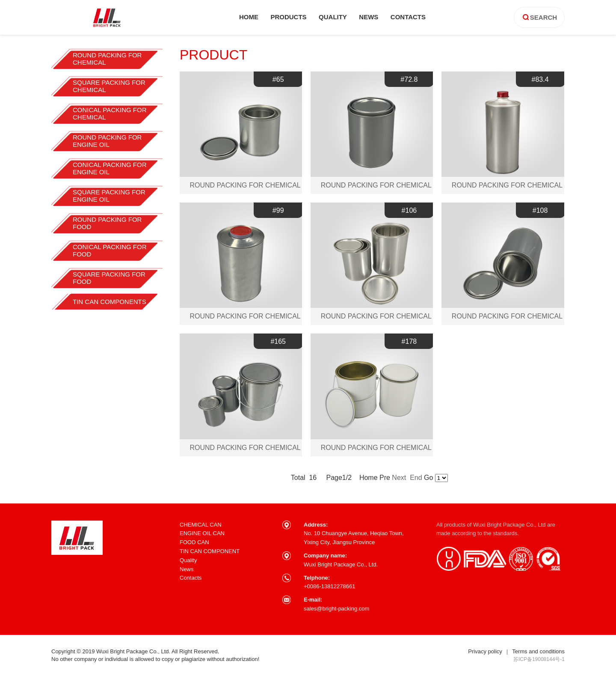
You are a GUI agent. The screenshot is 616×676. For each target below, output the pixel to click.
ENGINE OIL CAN (202, 533)
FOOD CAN (194, 542)
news (369, 17)
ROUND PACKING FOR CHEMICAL (107, 59)
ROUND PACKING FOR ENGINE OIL (107, 141)
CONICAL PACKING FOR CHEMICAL (110, 113)
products (288, 17)
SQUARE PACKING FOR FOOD (109, 278)
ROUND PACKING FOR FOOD (107, 223)
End (416, 478)
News (187, 569)
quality (333, 17)
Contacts (191, 578)
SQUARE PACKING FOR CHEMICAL (109, 86)
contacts (408, 17)
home (249, 17)
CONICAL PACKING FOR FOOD (110, 250)
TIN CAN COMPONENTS (110, 302)
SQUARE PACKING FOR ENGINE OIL (109, 196)
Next (400, 478)
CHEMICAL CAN (201, 525)
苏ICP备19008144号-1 (539, 659)
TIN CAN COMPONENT (210, 551)
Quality (188, 560)
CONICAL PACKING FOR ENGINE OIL (110, 168)
